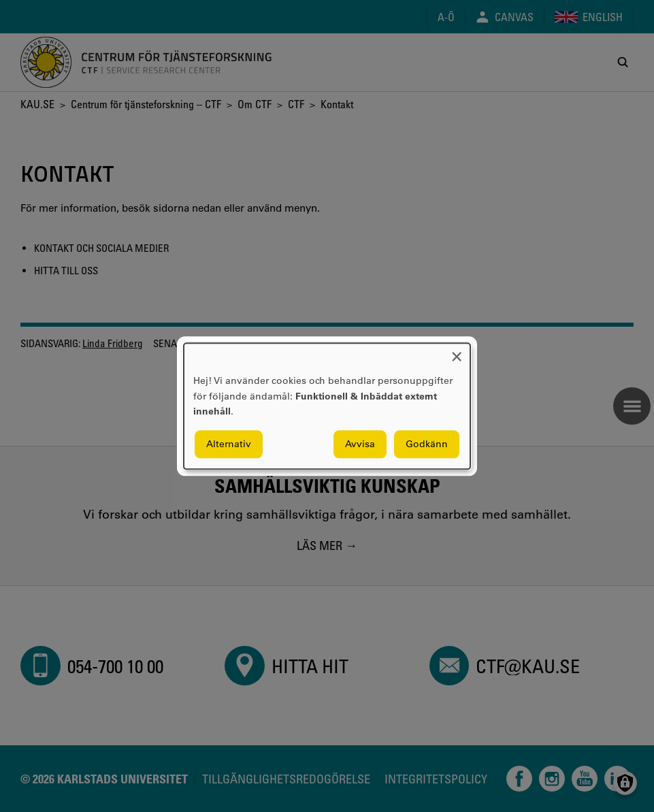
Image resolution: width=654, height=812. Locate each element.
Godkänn (427, 444)
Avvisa (360, 444)
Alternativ (229, 444)
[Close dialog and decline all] (457, 352)
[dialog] (327, 406)
